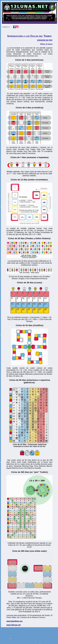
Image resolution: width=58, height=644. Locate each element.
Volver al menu (46, 44)
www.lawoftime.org (14, 621)
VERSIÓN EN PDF (45, 40)
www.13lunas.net (14, 625)
